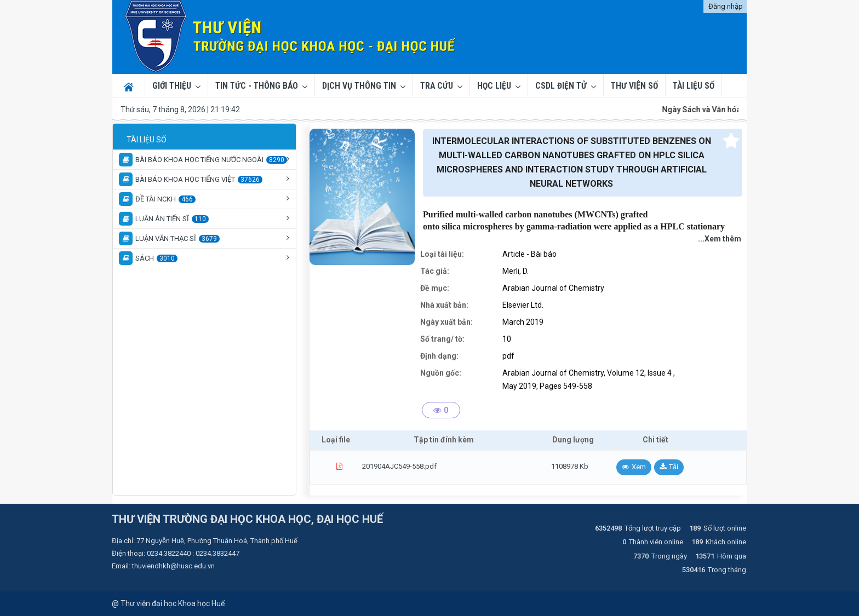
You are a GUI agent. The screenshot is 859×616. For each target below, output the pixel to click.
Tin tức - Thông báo (257, 86)
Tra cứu (437, 86)
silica (451, 226)
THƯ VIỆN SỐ (634, 86)
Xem (639, 467)
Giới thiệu (172, 86)
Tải (674, 467)
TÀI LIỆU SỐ (694, 86)
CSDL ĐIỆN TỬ (561, 86)
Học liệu (494, 86)
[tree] (204, 198)
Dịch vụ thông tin (359, 86)
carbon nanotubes (539, 214)
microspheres (488, 226)
